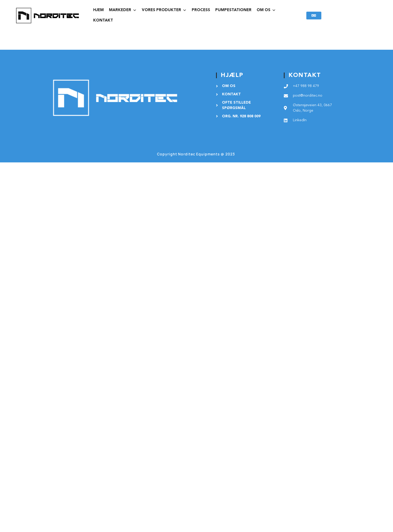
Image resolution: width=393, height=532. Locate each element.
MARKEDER (123, 10)
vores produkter (164, 10)
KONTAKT (103, 21)
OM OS (266, 10)
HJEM (98, 10)
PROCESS (201, 10)
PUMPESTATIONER (233, 10)
